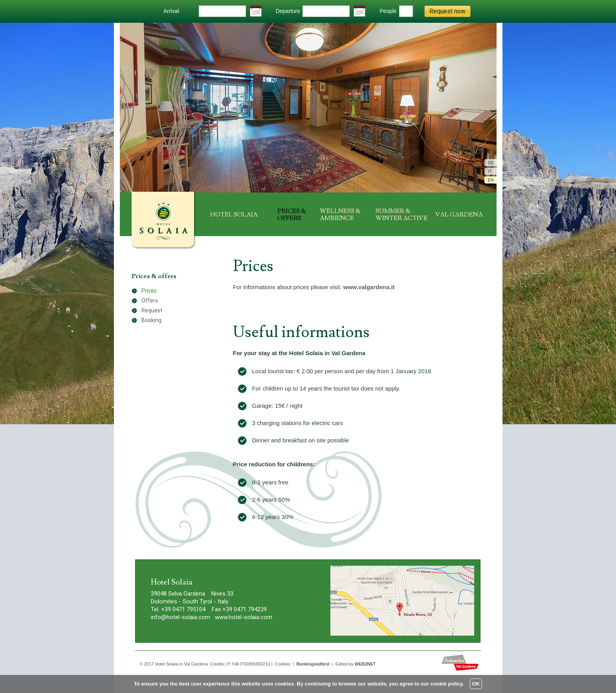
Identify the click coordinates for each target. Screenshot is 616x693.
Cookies (283, 664)
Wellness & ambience (340, 214)
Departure (288, 11)
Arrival (171, 11)
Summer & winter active (401, 214)
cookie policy (446, 684)
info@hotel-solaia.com (181, 617)
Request (152, 310)
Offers (150, 301)
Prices (149, 291)
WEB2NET (365, 664)
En (491, 180)
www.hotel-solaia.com (244, 617)
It (490, 171)
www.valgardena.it (369, 287)
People (388, 11)
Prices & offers (292, 214)
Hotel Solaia (234, 214)
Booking (151, 320)
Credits (217, 664)
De (491, 163)
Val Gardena (459, 214)
